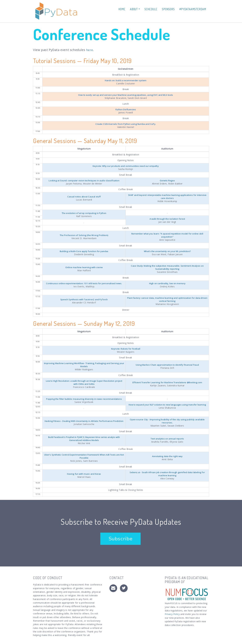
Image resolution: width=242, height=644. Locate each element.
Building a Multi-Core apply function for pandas (84, 251)
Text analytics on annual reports (167, 441)
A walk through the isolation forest (167, 219)
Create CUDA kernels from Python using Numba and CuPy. (126, 124)
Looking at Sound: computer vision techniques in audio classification (84, 181)
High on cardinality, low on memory (167, 283)
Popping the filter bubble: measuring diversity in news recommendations (84, 399)
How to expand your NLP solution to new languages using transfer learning (167, 406)
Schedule (151, 9)
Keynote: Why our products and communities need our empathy (126, 166)
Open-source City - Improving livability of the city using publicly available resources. (167, 423)
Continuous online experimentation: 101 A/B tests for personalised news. (84, 283)
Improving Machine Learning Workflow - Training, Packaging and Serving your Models (84, 365)
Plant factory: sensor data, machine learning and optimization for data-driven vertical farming (167, 299)
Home (122, 9)
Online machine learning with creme (84, 267)
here (90, 50)
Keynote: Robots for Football (126, 349)
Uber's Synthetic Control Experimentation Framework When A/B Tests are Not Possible (84, 459)
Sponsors (168, 9)
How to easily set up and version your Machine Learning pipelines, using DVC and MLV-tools (126, 95)
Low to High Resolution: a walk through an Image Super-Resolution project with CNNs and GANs (84, 382)
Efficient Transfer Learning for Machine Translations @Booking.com (167, 382)
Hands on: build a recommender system (126, 80)
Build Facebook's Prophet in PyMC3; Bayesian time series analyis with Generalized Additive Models (84, 441)
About (135, 9)
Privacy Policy (172, 616)
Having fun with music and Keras (84, 476)
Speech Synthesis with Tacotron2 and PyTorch (84, 299)
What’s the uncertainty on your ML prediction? (167, 251)
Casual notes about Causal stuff (84, 197)
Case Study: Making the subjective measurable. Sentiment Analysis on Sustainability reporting (167, 267)
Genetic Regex (167, 181)
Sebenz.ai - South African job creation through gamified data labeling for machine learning (167, 476)
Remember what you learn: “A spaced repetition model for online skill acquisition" (167, 235)
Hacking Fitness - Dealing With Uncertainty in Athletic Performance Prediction (84, 423)
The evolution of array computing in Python (84, 213)
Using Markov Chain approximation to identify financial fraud (167, 365)
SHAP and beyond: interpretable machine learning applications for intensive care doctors (167, 197)
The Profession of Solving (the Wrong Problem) (84, 235)
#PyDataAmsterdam (193, 9)
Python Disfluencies (126, 109)
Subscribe (123, 541)
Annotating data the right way (167, 459)
